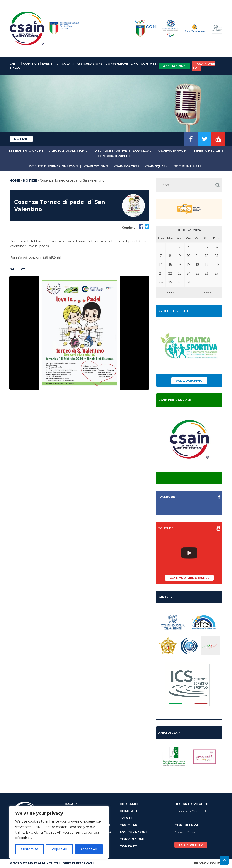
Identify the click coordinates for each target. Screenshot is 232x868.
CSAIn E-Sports (127, 166)
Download (142, 151)
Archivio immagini (173, 151)
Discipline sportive (111, 151)
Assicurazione (89, 64)
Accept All (89, 849)
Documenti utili (187, 166)
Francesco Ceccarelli (191, 811)
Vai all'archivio (189, 381)
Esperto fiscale (207, 151)
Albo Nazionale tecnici (69, 151)
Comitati (31, 64)
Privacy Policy (208, 863)
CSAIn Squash (156, 166)
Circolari (65, 64)
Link (134, 64)
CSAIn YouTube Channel (189, 578)
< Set (170, 293)
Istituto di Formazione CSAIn (53, 166)
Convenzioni (117, 64)
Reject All (59, 849)
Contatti (149, 64)
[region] (59, 832)
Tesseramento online (25, 151)
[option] (79, 333)
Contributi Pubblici (115, 156)
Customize (30, 849)
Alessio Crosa (185, 832)
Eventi (48, 64)
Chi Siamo (15, 66)
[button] (218, 185)
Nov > (208, 293)
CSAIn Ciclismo (96, 166)
